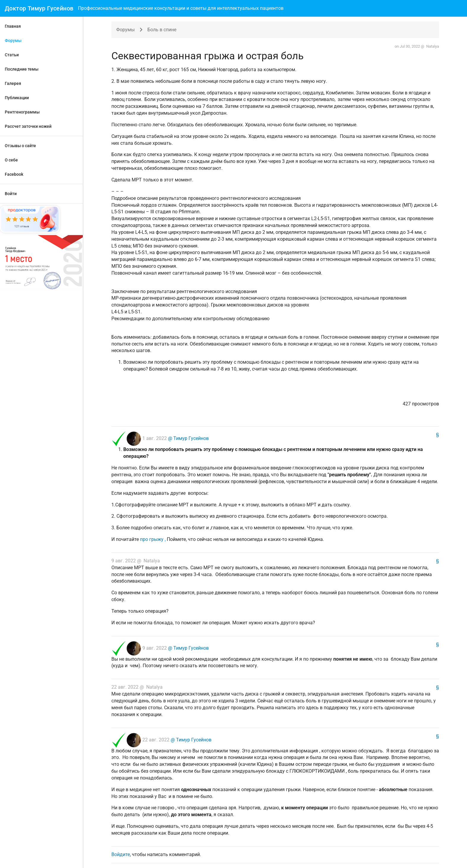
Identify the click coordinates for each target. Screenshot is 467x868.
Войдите (121, 854)
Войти (11, 194)
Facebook (14, 174)
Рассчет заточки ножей (28, 126)
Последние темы (22, 69)
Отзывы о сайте (20, 146)
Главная (13, 26)
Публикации (17, 98)
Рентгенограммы (22, 112)
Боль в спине (162, 30)
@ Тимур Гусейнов (188, 439)
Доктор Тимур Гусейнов (39, 8)
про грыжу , (153, 539)
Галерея (13, 83)
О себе (11, 160)
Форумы (13, 41)
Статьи (12, 55)
